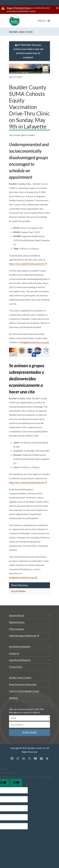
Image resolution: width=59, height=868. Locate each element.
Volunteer (14, 698)
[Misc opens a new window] (41, 758)
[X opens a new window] (29, 758)
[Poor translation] (16, 783)
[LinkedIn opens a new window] (24, 758)
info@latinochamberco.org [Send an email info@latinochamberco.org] (33, 342)
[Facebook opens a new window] (12, 758)
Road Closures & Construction (23, 684)
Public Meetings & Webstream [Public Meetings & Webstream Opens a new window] (23, 636)
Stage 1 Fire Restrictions (19, 8)
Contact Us (14, 653)
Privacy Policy (16, 667)
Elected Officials (17, 615)
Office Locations (17, 629)
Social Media (18, 591)
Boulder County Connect (20, 678)
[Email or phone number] (29, 725)
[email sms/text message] (29, 718)
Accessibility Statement (20, 646)
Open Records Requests (20, 660)
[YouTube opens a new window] (35, 758)
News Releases (19, 585)
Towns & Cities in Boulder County (24, 691)
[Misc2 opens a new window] (47, 758)
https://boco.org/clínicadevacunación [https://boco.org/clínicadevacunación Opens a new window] (27, 264)
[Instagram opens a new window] (18, 758)
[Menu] (44, 21)
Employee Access (17, 622)
